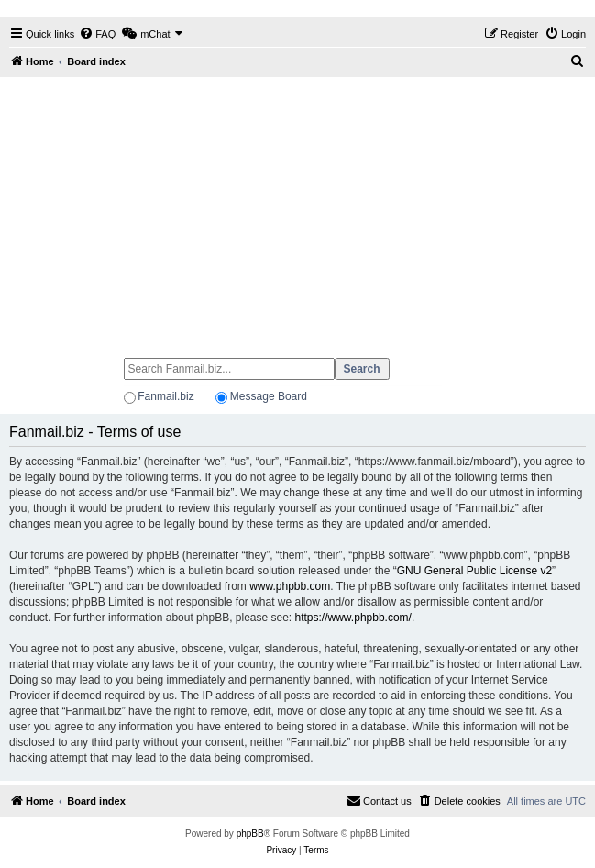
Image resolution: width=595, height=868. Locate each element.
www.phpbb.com (290, 586)
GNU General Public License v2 (474, 571)
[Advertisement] (297, 209)
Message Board (269, 396)
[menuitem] (97, 34)
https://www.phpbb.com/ (353, 618)
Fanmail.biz (165, 396)
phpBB (250, 834)
